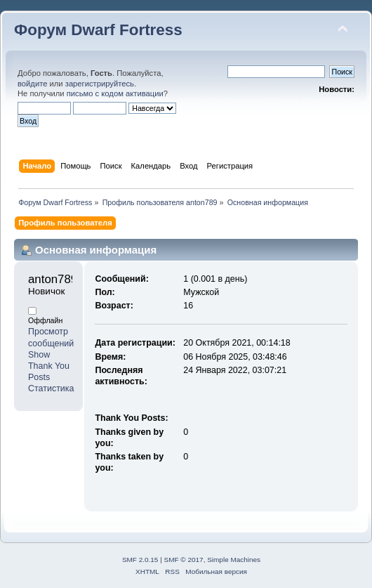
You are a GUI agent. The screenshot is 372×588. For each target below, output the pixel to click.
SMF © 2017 (184, 560)
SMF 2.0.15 (140, 560)
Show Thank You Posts (49, 366)
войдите (32, 84)
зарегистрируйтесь (100, 84)
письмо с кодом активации (115, 93)
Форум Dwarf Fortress (98, 30)
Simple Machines (234, 560)
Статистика (51, 388)
